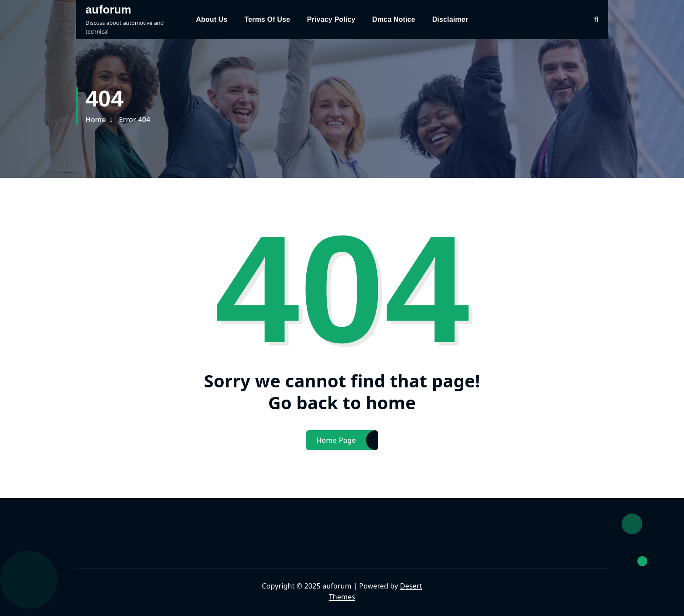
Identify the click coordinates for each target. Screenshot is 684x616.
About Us (212, 19)
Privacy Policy (331, 19)
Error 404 (135, 120)
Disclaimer (450, 19)
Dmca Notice (394, 19)
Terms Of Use (267, 19)
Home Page (336, 440)
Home (96, 120)
